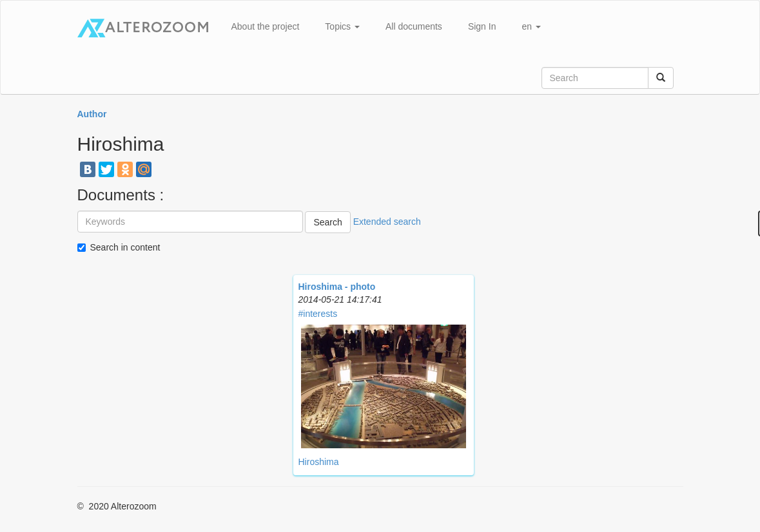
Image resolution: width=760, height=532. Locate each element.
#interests (318, 314)
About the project (266, 26)
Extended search (387, 222)
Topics (342, 26)
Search (327, 222)
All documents (414, 26)
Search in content (125, 247)
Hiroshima (319, 462)
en (531, 26)
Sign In (482, 26)
